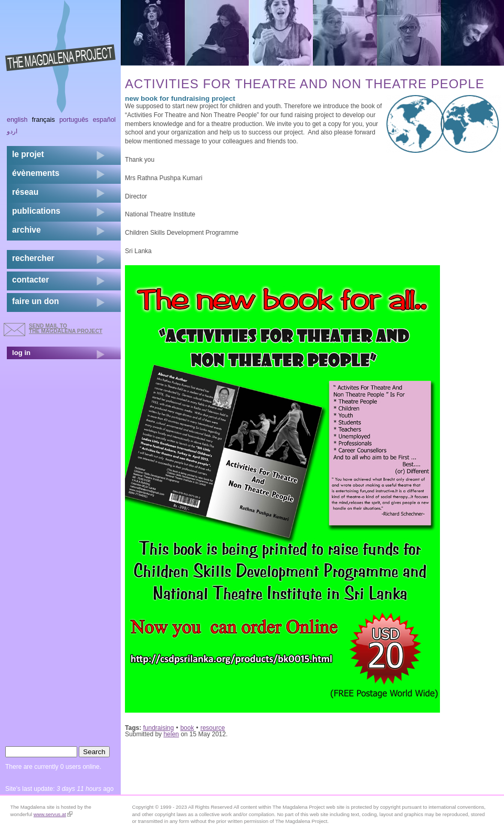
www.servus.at (53, 814)
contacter (30, 280)
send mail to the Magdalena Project (66, 328)
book (187, 728)
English (17, 120)
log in (21, 353)
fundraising (159, 728)
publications (36, 211)
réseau (25, 192)
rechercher (33, 258)
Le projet (28, 154)
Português (74, 120)
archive (27, 230)
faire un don (35, 301)
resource (213, 728)
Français (44, 120)
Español (104, 120)
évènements (36, 173)
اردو (12, 131)
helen (171, 734)
